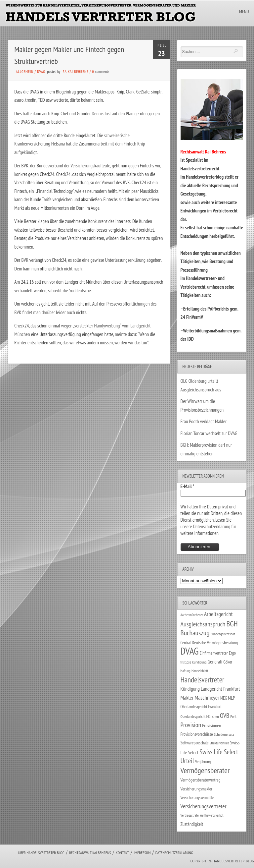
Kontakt (122, 853)
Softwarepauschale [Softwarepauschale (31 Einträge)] (195, 743)
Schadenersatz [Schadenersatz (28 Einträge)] (224, 734)
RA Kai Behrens (76, 72)
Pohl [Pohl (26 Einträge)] (233, 716)
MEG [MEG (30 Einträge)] (224, 698)
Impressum (142, 853)
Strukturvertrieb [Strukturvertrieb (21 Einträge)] (219, 743)
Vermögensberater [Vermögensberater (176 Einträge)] (205, 770)
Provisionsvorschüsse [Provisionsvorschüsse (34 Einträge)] (197, 734)
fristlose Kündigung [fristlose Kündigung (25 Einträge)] (194, 662)
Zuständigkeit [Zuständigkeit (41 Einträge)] (192, 824)
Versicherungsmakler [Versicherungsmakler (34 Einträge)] (197, 789)
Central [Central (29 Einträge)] (186, 643)
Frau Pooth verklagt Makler (204, 421)
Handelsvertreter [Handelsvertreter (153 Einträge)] (203, 680)
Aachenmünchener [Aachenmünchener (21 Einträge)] (192, 615)
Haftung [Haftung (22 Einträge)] (186, 671)
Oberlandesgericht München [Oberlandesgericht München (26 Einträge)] (200, 716)
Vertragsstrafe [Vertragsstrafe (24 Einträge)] (190, 815)
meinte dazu (125, 334)
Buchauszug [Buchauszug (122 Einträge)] (195, 633)
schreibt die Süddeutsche (69, 290)
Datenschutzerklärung (212, 526)
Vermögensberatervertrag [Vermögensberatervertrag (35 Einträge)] (201, 780)
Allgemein (25, 72)
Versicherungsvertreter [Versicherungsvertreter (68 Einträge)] (204, 806)
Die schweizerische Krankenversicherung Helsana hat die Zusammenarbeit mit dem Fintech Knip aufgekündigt (80, 144)
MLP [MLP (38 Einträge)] (231, 698)
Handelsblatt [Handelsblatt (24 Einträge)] (200, 671)
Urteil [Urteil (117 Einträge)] (187, 761)
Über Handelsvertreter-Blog (41, 853)
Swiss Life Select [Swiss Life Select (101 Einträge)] (219, 752)
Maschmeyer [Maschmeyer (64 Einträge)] (207, 697)
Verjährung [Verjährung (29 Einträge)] (203, 762)
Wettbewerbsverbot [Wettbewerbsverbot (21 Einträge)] (212, 815)
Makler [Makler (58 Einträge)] (187, 698)
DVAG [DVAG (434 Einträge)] (190, 651)
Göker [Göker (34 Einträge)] (228, 662)
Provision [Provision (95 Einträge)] (191, 725)
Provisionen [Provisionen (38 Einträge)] (212, 725)
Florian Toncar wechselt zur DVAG (209, 433)
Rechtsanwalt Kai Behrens (90, 853)
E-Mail (188, 486)
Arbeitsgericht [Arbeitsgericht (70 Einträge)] (218, 614)
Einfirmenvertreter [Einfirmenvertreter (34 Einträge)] (214, 653)
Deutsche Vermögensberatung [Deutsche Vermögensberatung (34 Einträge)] (215, 643)
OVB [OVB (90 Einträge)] (225, 715)
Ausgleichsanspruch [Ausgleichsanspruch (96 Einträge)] (203, 624)
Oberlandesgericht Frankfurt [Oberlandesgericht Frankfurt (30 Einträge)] (201, 707)
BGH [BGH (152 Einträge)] (232, 624)
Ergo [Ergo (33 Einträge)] (232, 653)
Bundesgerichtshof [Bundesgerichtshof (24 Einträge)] (223, 634)
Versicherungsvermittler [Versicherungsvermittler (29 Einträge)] (198, 797)
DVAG (41, 72)
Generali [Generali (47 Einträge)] (215, 662)
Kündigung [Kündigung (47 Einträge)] (190, 689)
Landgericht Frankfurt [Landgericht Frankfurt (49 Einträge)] (220, 689)
